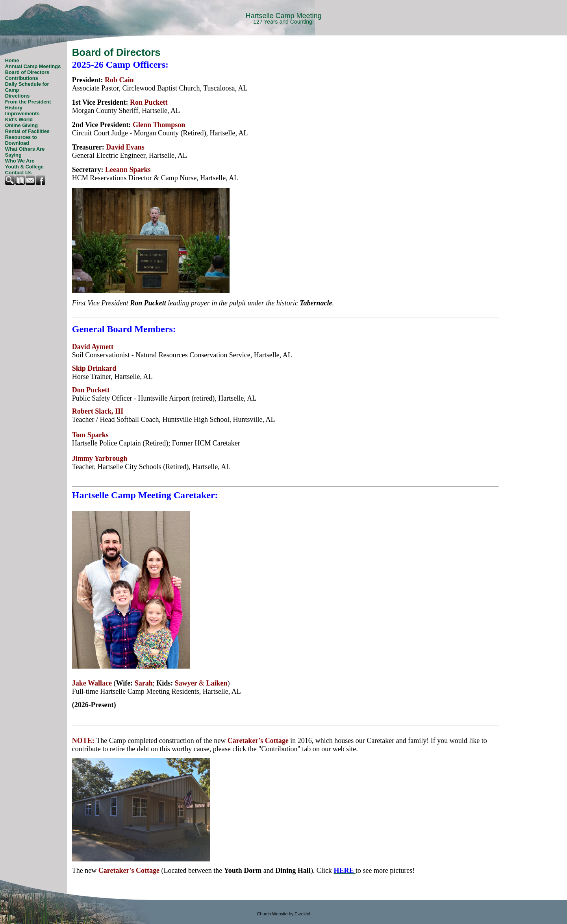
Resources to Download (21, 140)
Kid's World (19, 119)
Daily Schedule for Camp (27, 87)
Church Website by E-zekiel (284, 914)
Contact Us (19, 173)
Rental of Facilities (27, 131)
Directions (18, 96)
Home (12, 60)
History (14, 108)
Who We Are (20, 161)
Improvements (22, 114)
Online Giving (21, 125)
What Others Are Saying (25, 152)
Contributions (22, 78)
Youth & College (24, 167)
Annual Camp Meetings (33, 66)
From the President (28, 102)
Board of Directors (27, 72)
